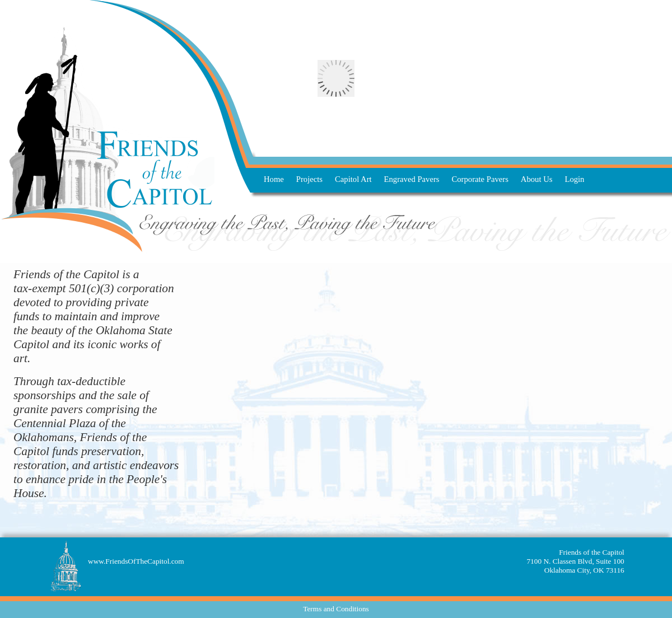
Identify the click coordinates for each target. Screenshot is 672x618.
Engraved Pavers (412, 179)
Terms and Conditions (336, 609)
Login (574, 179)
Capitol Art (353, 179)
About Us (537, 179)
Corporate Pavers (480, 179)
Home (274, 179)
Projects (309, 179)
